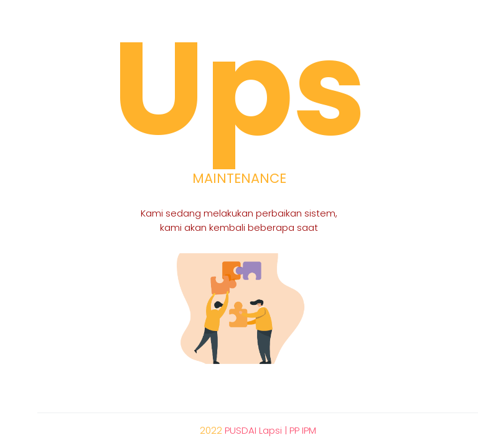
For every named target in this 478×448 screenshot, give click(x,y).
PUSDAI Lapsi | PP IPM (270, 430)
